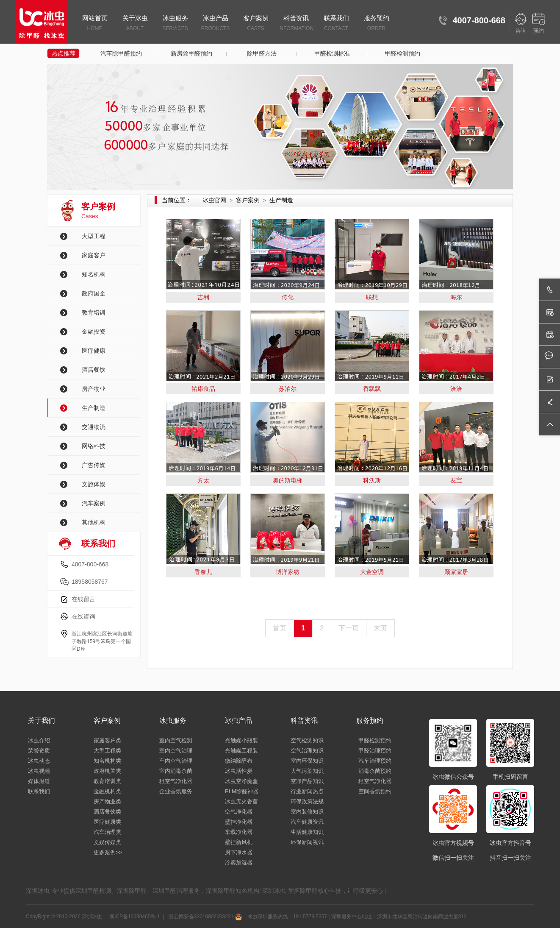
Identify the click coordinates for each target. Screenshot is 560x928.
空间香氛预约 (375, 791)
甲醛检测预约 (402, 53)
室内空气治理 (176, 751)
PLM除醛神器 (242, 791)
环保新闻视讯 (307, 842)
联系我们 (336, 24)
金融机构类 (107, 791)
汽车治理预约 (375, 761)
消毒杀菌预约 (375, 771)
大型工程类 (107, 751)
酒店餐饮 (94, 370)
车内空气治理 (176, 761)
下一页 (349, 628)
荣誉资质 (39, 751)
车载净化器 (239, 832)
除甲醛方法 (262, 53)
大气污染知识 (307, 771)
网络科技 (94, 446)
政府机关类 (107, 771)
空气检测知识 (307, 740)
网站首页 (95, 24)
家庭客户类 (107, 740)
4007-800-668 (90, 564)
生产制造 (94, 408)
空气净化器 (239, 812)
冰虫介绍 (39, 740)
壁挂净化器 (239, 822)
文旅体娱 (94, 484)
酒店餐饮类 (107, 812)
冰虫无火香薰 (241, 801)
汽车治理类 (107, 832)
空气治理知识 (307, 751)
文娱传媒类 (107, 842)
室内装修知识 (307, 812)
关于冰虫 (135, 24)
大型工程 (94, 236)
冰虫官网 (214, 200)
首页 (280, 628)
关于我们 (42, 720)
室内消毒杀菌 (176, 771)
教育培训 (94, 312)
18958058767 (90, 582)
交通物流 (94, 427)
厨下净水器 (239, 852)
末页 (380, 628)
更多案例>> (108, 852)
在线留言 (83, 599)
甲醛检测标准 (332, 53)
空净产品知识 (307, 781)
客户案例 (256, 24)
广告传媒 (94, 465)
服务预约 (376, 24)
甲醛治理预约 (375, 751)
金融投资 (94, 332)
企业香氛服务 (176, 791)
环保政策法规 (307, 801)
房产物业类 (107, 801)
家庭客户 (94, 255)
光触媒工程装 (241, 751)
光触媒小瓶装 (241, 740)
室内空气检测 (176, 740)
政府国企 (94, 293)
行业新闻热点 (307, 791)
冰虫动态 (39, 761)
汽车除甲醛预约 (121, 53)
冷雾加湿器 (239, 863)
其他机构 (94, 522)
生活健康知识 (307, 832)
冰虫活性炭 (239, 771)
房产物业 (94, 389)
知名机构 (94, 274)
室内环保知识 (307, 761)
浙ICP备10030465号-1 (134, 917)
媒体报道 (39, 781)
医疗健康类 (107, 822)
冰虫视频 (39, 771)
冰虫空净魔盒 (241, 781)
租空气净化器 (176, 781)
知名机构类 (107, 761)
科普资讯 (296, 24)
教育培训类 (107, 781)
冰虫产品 (215, 24)
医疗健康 (94, 351)
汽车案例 (94, 503)
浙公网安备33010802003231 (204, 917)
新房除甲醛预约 (191, 53)
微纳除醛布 (239, 761)
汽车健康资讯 (307, 822)
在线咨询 (83, 616)
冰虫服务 (175, 24)
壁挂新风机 (239, 842)
